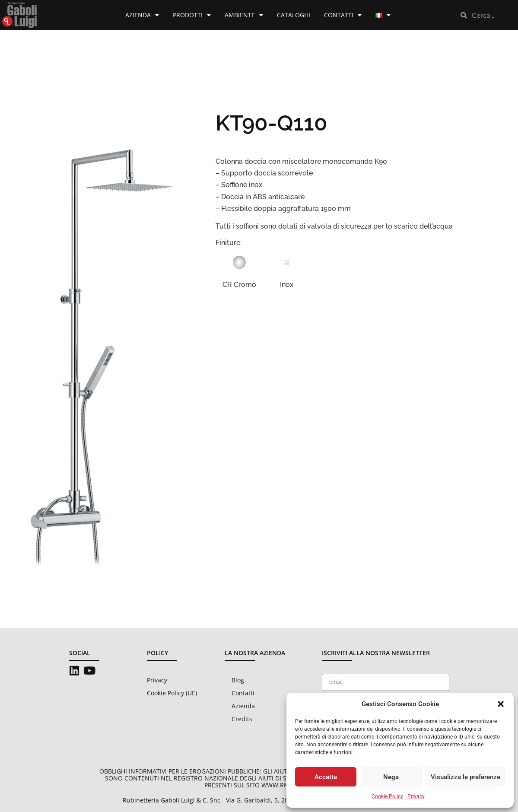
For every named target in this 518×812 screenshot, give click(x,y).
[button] (501, 704)
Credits (242, 719)
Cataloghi (294, 15)
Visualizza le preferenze (466, 777)
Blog (238, 680)
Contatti (343, 15)
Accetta (326, 777)
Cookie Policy (387, 796)
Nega (391, 777)
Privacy (416, 796)
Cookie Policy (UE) (172, 693)
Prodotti (192, 15)
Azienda (142, 15)
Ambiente (244, 15)
